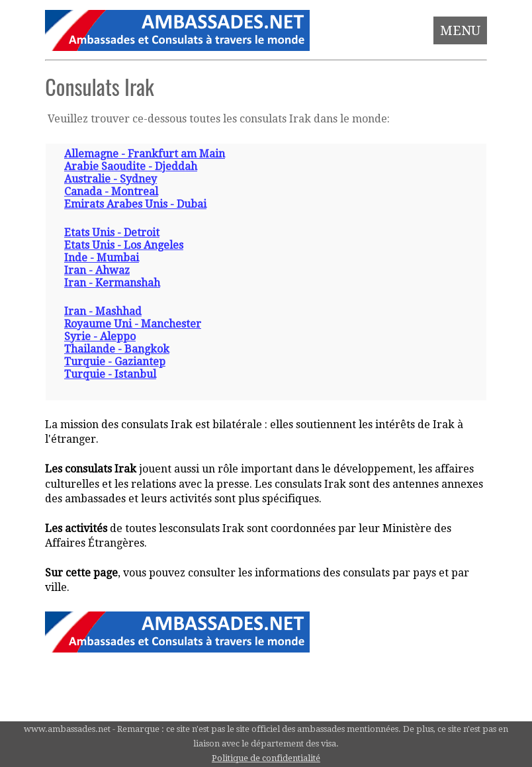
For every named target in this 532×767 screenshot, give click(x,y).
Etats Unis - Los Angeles (124, 245)
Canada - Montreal (111, 192)
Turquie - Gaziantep (115, 362)
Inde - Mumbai (102, 258)
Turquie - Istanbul (110, 374)
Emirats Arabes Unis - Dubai (135, 204)
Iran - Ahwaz (97, 270)
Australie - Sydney (111, 179)
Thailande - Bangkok (117, 349)
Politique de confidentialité (266, 758)
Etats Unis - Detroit (112, 233)
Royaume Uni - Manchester (133, 324)
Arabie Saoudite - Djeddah (131, 166)
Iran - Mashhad (103, 311)
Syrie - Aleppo (100, 337)
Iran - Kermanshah (112, 283)
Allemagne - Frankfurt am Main (145, 154)
